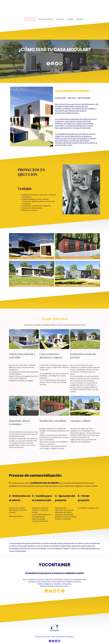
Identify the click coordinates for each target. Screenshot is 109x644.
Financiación (60, 19)
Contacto (70, 19)
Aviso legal (80, 19)
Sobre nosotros (30, 19)
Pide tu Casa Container (46, 19)
